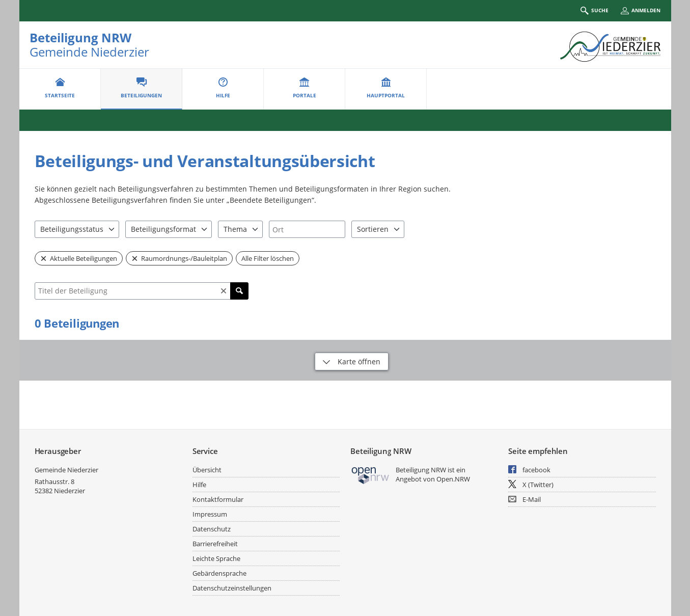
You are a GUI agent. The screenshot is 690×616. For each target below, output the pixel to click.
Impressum (210, 514)
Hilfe (199, 485)
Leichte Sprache (216, 558)
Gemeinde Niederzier (66, 470)
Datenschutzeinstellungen (232, 588)
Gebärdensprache (219, 573)
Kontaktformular (218, 499)
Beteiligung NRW (80, 37)
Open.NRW (453, 479)
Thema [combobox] (235, 229)
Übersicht (207, 470)
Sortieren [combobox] (373, 229)
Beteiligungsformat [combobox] (163, 229)
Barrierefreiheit (215, 544)
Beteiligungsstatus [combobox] (72, 229)
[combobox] (307, 229)
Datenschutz (212, 529)
